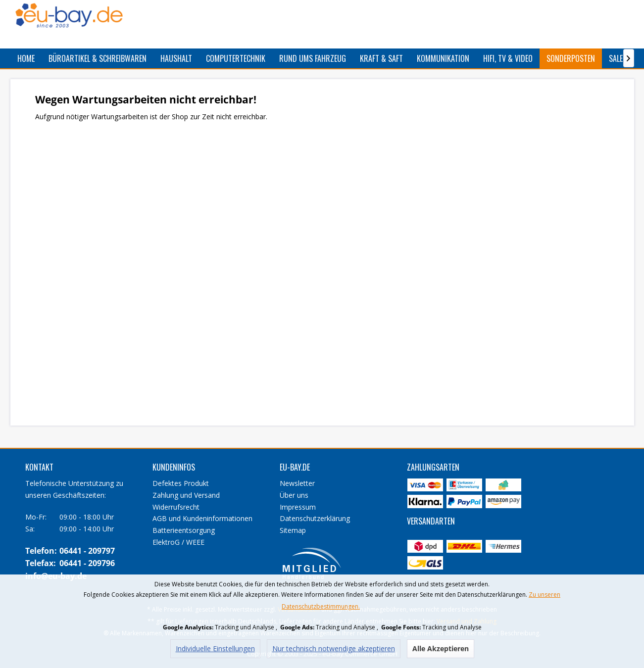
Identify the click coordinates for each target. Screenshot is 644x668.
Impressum (298, 507)
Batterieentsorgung (184, 530)
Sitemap (293, 530)
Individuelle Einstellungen (215, 648)
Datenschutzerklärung (315, 518)
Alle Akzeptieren (441, 648)
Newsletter (297, 483)
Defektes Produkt (181, 483)
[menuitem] (26, 58)
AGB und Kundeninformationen (202, 518)
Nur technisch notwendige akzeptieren (334, 648)
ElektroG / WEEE (178, 542)
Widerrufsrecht (176, 507)
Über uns (294, 495)
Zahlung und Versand (186, 495)
